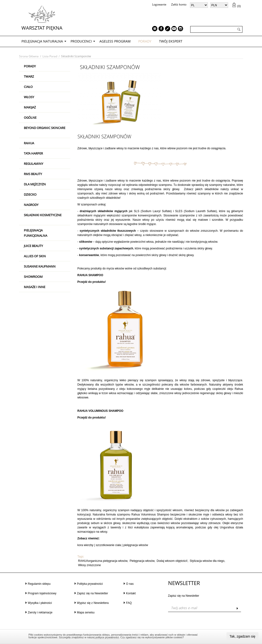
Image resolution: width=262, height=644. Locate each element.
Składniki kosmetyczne (43, 215)
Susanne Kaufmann (40, 266)
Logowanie (159, 4)
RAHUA (29, 143)
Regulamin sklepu (39, 584)
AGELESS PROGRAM (115, 41)
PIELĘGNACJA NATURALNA (42, 41)
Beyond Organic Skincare (45, 128)
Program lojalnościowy (42, 593)
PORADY (145, 41)
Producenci (81, 41)
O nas (130, 584)
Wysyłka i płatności (40, 603)
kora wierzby (85, 545)
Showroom (33, 277)
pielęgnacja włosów (136, 545)
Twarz (29, 76)
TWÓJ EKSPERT (171, 41)
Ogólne (30, 118)
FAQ (129, 603)
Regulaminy (33, 164)
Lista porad (50, 56)
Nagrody (31, 205)
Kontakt (131, 593)
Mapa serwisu (86, 612)
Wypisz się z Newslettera (93, 603)
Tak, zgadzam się (242, 636)
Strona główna (29, 56)
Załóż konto (179, 4)
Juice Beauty (33, 246)
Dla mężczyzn (35, 184)
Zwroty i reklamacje (40, 612)
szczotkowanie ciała (108, 545)
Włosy (29, 97)
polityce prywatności (107, 637)
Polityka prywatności (90, 584)
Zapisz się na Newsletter (93, 593)
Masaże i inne (35, 287)
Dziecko (30, 194)
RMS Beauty (33, 174)
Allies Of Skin (35, 256)
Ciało (28, 87)
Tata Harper (33, 153)
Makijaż (30, 107)
